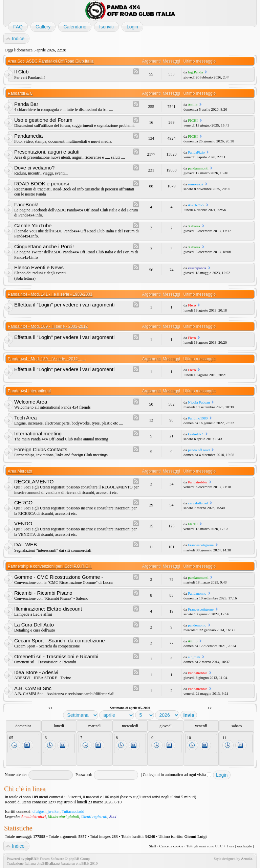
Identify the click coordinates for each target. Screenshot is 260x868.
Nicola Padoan (199, 402)
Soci (113, 817)
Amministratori (33, 817)
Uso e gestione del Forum (43, 120)
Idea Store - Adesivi (36, 672)
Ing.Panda (195, 72)
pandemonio (197, 625)
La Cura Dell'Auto (34, 625)
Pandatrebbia (198, 482)
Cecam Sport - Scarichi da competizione (60, 641)
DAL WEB (26, 544)
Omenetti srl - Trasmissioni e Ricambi (56, 656)
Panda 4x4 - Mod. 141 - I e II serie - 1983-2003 (50, 294)
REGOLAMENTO (34, 482)
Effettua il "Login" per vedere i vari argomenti (64, 305)
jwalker (54, 812)
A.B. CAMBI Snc (33, 688)
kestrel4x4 (196, 434)
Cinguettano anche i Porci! (44, 246)
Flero (192, 305)
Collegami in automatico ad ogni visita (177, 775)
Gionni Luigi (196, 837)
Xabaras (194, 226)
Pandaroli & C (20, 93)
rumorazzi (196, 184)
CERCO (23, 502)
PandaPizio (196, 152)
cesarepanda (197, 268)
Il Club (21, 72)
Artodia (247, 859)
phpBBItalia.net (48, 863)
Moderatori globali (63, 817)
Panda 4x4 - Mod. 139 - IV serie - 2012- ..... (47, 359)
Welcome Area (31, 402)
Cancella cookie (171, 846)
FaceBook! (26, 204)
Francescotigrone (201, 545)
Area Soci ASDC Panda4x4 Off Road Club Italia (51, 61)
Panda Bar (26, 104)
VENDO (23, 523)
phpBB (31, 859)
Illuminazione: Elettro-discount (48, 609)
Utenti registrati (94, 817)
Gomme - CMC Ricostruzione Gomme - (59, 577)
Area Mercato (20, 471)
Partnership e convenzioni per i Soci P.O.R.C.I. (50, 566)
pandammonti (198, 168)
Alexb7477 (196, 205)
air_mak (194, 657)
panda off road (199, 450)
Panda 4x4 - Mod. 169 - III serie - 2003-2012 (48, 326)
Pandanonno (197, 593)
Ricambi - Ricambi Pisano (43, 593)
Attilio (193, 105)
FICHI (193, 120)
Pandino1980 (198, 418)
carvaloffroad (198, 503)
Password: (84, 775)
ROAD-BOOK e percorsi (42, 184)
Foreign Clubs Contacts (41, 449)
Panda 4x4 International (29, 391)
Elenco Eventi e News (39, 267)
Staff (153, 846)
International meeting (38, 433)
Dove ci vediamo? (34, 168)
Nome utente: (16, 775)
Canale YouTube (33, 225)
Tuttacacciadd (73, 812)
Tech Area (26, 418)
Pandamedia (28, 136)
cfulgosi (39, 812)
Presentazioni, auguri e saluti (47, 152)
